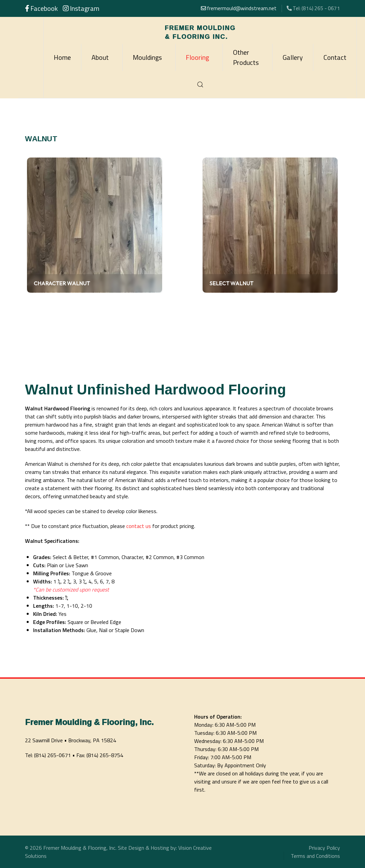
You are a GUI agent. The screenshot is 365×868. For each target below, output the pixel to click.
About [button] (100, 57)
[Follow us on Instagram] (81, 9)
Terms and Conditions (315, 856)
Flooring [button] (197, 57)
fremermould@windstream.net (239, 8)
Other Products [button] (246, 57)
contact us (139, 526)
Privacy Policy (324, 848)
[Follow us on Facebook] (41, 9)
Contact (335, 57)
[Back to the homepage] (200, 30)
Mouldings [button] (147, 57)
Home (62, 57)
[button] (200, 85)
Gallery (293, 57)
